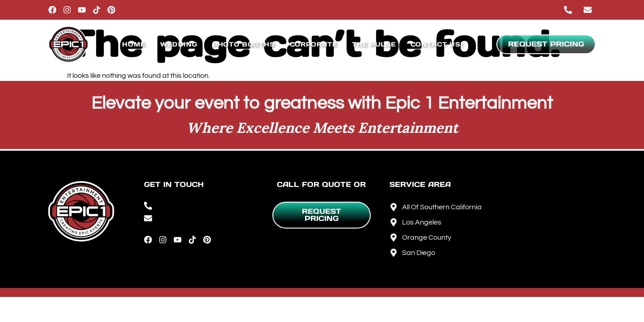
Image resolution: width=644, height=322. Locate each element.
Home (133, 44)
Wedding (179, 44)
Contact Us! (437, 44)
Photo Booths (244, 44)
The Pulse (374, 44)
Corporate (314, 44)
